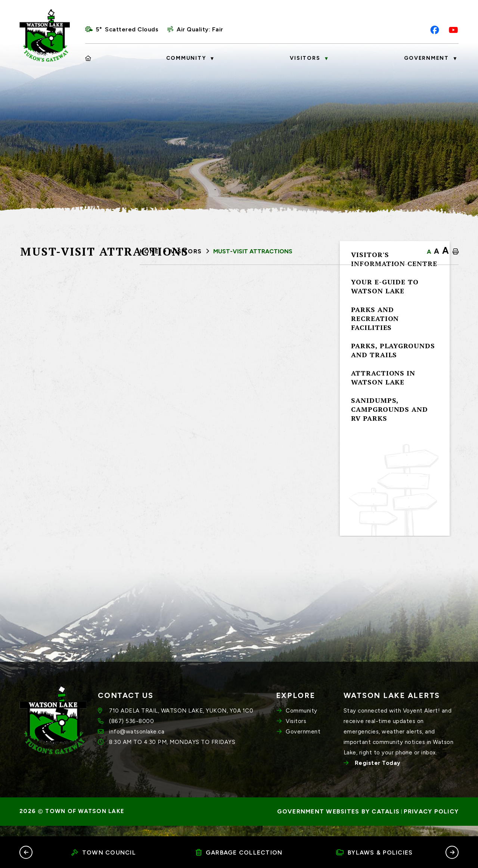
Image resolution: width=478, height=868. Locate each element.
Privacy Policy (431, 822)
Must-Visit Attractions (253, 251)
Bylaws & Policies (375, 852)
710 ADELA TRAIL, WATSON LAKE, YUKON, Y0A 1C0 (181, 722)
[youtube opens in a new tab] (453, 30)
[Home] (89, 58)
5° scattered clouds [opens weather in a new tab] (127, 29)
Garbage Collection (239, 852)
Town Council (104, 852)
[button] (26, 852)
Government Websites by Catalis (339, 822)
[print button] (456, 252)
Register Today (378, 774)
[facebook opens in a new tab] (435, 30)
